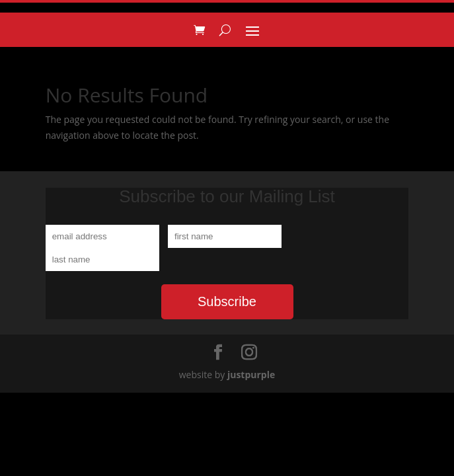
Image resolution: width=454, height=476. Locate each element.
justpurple (251, 375)
